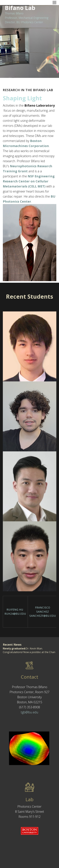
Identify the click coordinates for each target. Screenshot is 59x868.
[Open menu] (54, 3)
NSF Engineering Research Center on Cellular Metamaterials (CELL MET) (29, 181)
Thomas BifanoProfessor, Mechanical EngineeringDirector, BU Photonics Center (27, 18)
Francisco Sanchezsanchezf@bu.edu (43, 612)
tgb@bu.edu (29, 712)
